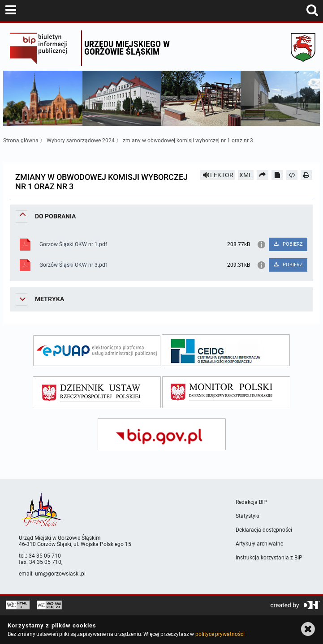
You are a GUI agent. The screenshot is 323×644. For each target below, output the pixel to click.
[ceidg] (226, 350)
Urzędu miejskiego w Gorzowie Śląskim (127, 48)
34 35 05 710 (45, 556)
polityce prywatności (220, 634)
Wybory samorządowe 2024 (81, 141)
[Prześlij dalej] (263, 175)
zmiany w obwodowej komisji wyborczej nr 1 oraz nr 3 (188, 141)
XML (246, 175)
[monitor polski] (226, 392)
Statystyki (248, 516)
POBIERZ (288, 244)
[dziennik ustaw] (97, 392)
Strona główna (21, 141)
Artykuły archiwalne (259, 544)
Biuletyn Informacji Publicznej (43, 48)
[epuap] (97, 351)
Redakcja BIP (251, 502)
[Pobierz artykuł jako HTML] (292, 175)
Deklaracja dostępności (264, 530)
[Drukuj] (306, 175)
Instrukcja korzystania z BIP (269, 558)
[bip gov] (162, 434)
